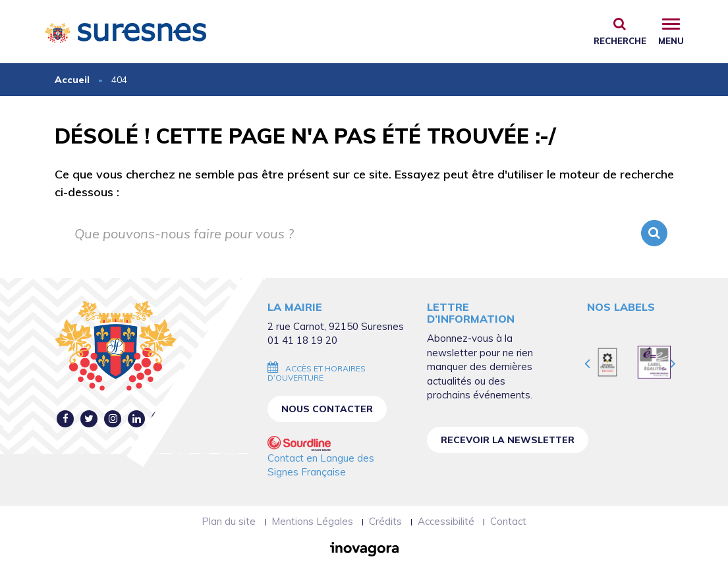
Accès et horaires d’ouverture (317, 373)
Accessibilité (446, 521)
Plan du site (229, 521)
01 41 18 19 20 (302, 340)
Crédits (385, 521)
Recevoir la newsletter (508, 440)
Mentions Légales (312, 521)
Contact (508, 521)
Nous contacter (327, 409)
